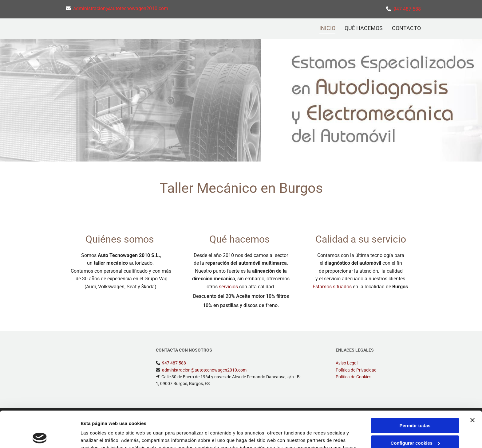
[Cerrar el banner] (472, 384)
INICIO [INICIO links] (327, 28)
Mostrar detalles (99, 436)
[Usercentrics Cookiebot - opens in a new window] (40, 436)
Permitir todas (415, 390)
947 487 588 (407, 9)
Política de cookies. (237, 419)
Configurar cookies (415, 407)
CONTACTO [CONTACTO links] (406, 28)
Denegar (415, 424)
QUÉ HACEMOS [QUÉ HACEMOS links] (364, 28)
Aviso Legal (347, 363)
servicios (228, 287)
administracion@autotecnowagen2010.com (121, 8)
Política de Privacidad (356, 370)
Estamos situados (332, 287)
